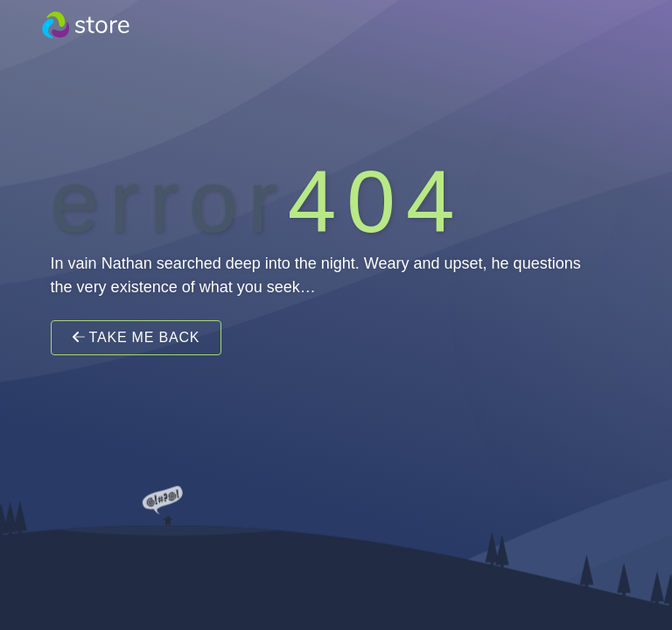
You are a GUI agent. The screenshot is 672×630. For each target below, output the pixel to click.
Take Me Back (136, 337)
